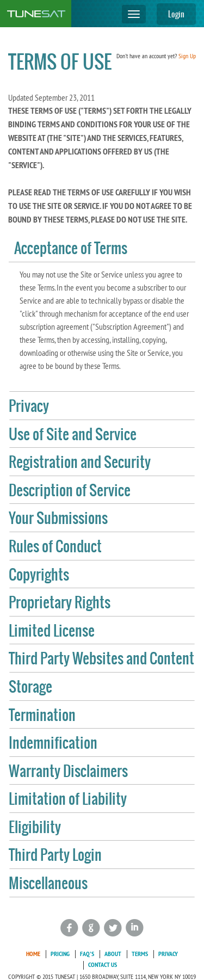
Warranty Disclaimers (68, 771)
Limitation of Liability (68, 799)
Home (33, 954)
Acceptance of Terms (71, 248)
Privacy (29, 406)
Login (176, 14)
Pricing (60, 954)
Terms (140, 954)
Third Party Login (55, 855)
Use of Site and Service (73, 434)
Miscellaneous (48, 883)
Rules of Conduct (55, 546)
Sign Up (187, 56)
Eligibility (35, 827)
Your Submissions (58, 518)
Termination (42, 715)
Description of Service (70, 490)
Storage (30, 687)
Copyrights (39, 575)
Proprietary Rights (60, 602)
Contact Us (103, 965)
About (113, 954)
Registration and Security (80, 462)
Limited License (52, 631)
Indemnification (53, 743)
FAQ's (87, 954)
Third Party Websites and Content (101, 658)
